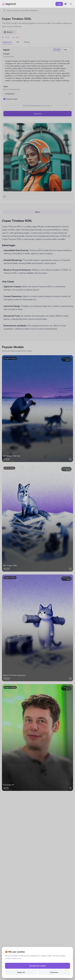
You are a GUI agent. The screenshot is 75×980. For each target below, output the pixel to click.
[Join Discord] (65, 4)
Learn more (17, 958)
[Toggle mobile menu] (71, 4)
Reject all (21, 972)
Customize (54, 972)
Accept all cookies (38, 966)
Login (59, 4)
